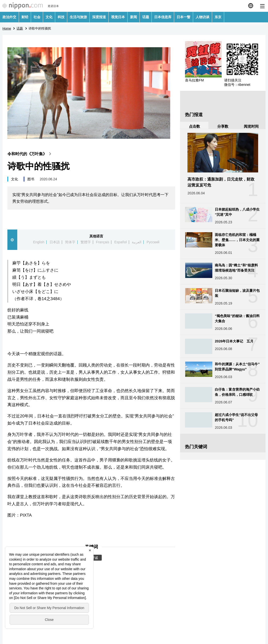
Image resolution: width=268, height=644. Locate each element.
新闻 (134, 17)
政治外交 (9, 17)
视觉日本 (118, 17)
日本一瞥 (184, 17)
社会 (37, 17)
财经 (25, 17)
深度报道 (99, 17)
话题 (146, 17)
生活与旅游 (78, 17)
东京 (218, 17)
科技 (61, 17)
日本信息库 (163, 17)
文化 (49, 17)
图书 (31, 179)
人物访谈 (202, 17)
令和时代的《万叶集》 (30, 154)
